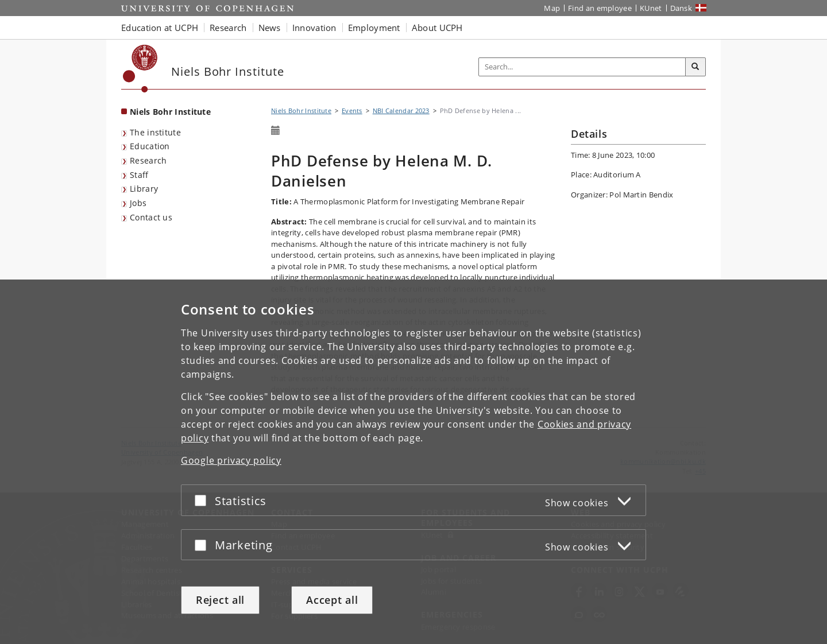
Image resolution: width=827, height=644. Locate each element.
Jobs (138, 203)
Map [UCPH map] (552, 8)
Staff (139, 175)
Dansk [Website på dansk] (681, 8)
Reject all (220, 600)
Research (148, 160)
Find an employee (600, 8)
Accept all (332, 600)
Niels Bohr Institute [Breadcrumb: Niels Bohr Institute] (301, 110)
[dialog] (413, 462)
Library (144, 189)
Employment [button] (374, 28)
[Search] (695, 67)
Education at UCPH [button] (160, 28)
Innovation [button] (314, 28)
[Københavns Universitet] (140, 69)
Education (150, 146)
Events (352, 110)
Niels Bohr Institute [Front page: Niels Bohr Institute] (170, 112)
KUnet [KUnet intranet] (651, 8)
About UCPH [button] (437, 28)
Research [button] (228, 28)
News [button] (270, 28)
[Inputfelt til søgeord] (582, 67)
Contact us (151, 217)
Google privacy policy (231, 460)
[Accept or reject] (203, 500)
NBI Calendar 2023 (401, 110)
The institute (155, 132)
